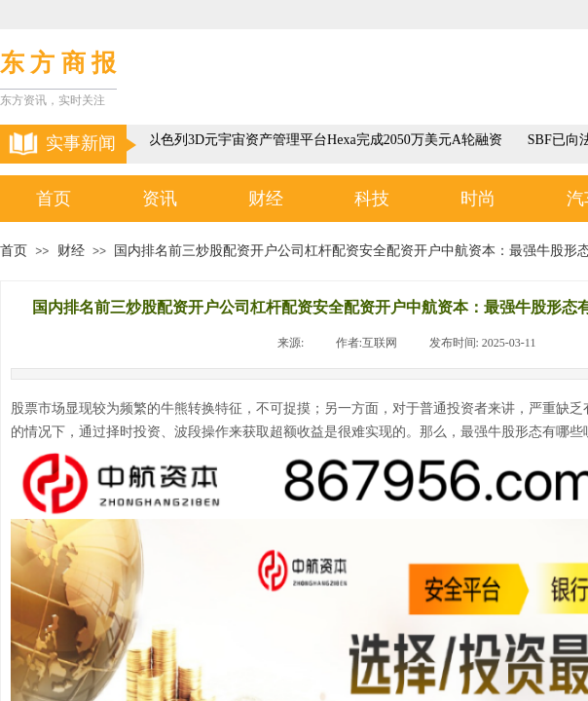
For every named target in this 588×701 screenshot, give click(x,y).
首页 (54, 199)
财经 (266, 199)
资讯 (160, 199)
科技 (372, 199)
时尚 (478, 199)
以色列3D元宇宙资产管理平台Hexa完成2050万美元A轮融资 (328, 140)
